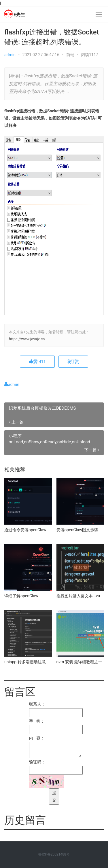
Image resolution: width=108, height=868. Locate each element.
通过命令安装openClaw (25, 530)
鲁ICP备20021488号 (54, 854)
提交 (54, 796)
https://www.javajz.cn (27, 339)
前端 (70, 55)
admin (10, 55)
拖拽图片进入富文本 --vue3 (80, 596)
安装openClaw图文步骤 (77, 530)
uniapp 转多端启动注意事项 (28, 662)
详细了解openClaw (21, 596)
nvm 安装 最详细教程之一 (79, 662)
